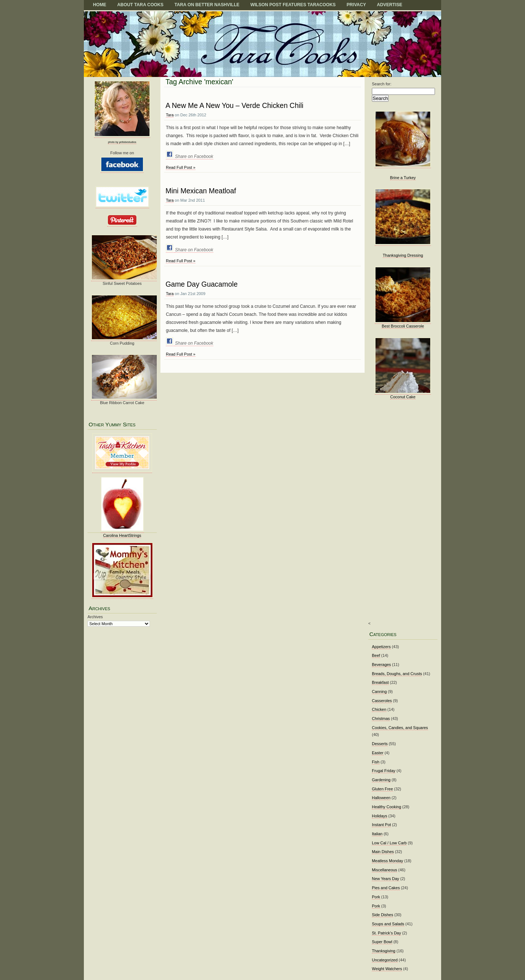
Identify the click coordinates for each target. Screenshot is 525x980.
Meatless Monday (388, 861)
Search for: (382, 84)
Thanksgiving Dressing (403, 255)
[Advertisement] (401, 515)
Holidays (380, 816)
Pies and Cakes (386, 888)
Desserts (380, 744)
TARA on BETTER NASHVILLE (207, 5)
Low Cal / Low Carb (389, 843)
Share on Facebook (194, 156)
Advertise (390, 5)
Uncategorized (385, 960)
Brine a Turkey (403, 178)
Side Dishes (382, 915)
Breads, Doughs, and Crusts (397, 674)
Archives (95, 617)
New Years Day (386, 879)
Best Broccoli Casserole (403, 326)
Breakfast (380, 682)
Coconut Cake (403, 397)
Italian (377, 834)
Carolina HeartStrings (122, 535)
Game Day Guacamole (202, 284)
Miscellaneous (384, 870)
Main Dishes (383, 852)
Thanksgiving (384, 951)
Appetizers (381, 647)
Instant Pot (381, 825)
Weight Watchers (387, 969)
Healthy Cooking (386, 807)
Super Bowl (382, 942)
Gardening (381, 780)
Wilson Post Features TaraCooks (293, 5)
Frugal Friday (384, 771)
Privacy (356, 5)
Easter (378, 753)
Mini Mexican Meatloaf (201, 191)
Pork (376, 897)
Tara (170, 115)
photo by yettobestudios (122, 142)
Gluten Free (382, 789)
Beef (376, 655)
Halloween (381, 798)
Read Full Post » (181, 167)
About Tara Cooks (140, 5)
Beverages (381, 665)
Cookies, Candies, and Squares (400, 728)
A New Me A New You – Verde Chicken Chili (234, 105)
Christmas (381, 718)
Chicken (379, 709)
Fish (376, 762)
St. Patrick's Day (386, 933)
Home (100, 5)
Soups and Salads (388, 924)
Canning (379, 692)
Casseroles (382, 701)
